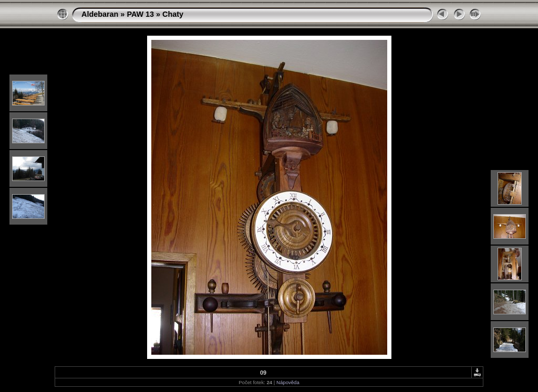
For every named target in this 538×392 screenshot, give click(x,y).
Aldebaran (100, 14)
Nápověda (288, 382)
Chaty (173, 14)
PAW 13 (140, 14)
